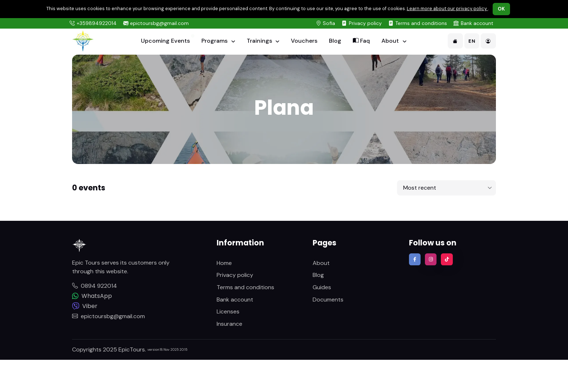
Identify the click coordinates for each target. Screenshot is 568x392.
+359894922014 (97, 23)
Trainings (260, 41)
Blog (335, 41)
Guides (322, 287)
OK (502, 9)
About (391, 41)
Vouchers (304, 41)
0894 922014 (95, 286)
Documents (328, 300)
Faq (361, 41)
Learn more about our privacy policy (447, 9)
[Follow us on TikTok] (447, 259)
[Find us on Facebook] (415, 259)
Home (224, 263)
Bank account (477, 23)
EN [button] (472, 41)
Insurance (229, 324)
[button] (455, 41)
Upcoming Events (165, 41)
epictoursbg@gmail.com (159, 23)
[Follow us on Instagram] (431, 259)
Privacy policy (365, 23)
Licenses (228, 311)
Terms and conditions (421, 23)
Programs (215, 41)
